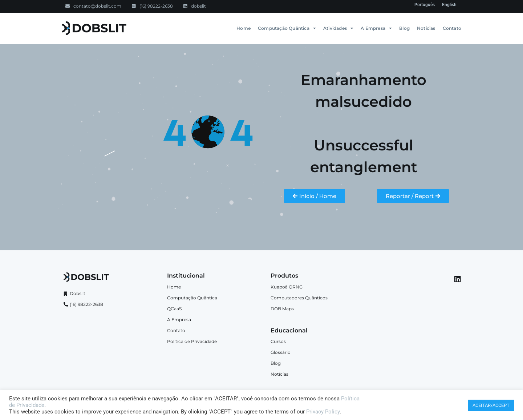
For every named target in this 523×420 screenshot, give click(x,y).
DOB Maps (282, 309)
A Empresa (376, 28)
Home (244, 28)
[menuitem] (425, 5)
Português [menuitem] (425, 5)
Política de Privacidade (192, 341)
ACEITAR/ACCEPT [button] (491, 405)
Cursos (278, 341)
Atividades (338, 28)
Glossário (281, 352)
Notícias (426, 28)
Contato (452, 28)
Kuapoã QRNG (287, 287)
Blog (404, 28)
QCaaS (174, 309)
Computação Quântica (287, 28)
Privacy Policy (323, 412)
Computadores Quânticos (299, 298)
